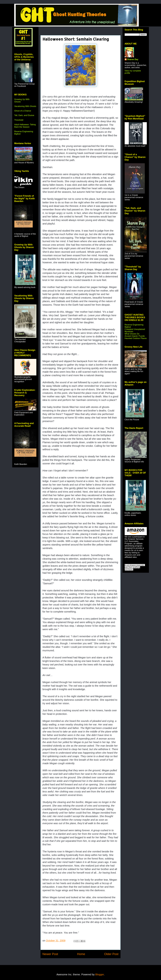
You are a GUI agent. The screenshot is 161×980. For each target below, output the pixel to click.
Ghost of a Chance (23, 111)
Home (81, 954)
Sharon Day (133, 59)
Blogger (100, 974)
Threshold (19, 120)
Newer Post (50, 954)
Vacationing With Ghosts (25, 106)
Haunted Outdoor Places (136, 338)
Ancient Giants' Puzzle (135, 336)
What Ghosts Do (132, 334)
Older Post (111, 954)
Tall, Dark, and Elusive (24, 115)
